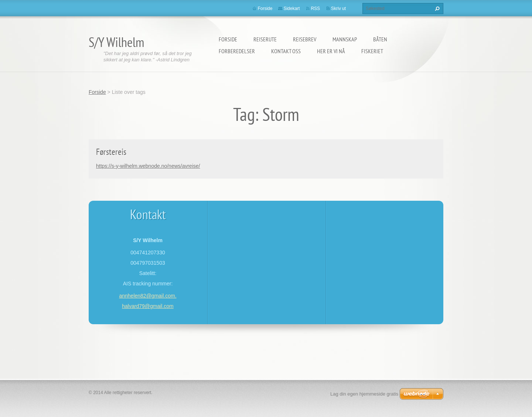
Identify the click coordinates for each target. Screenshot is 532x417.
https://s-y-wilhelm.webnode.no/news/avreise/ (148, 166)
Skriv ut (338, 9)
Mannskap (345, 39)
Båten (380, 39)
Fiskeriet (372, 51)
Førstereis (111, 152)
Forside (228, 39)
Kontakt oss (286, 51)
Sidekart (291, 9)
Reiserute (265, 39)
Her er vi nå (331, 51)
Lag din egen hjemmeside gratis (364, 394)
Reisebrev (305, 39)
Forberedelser (237, 51)
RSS (315, 9)
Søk (436, 9)
